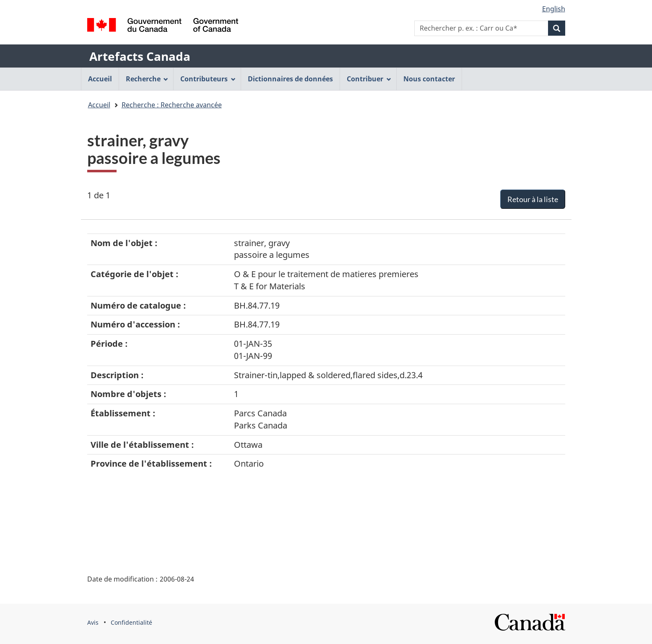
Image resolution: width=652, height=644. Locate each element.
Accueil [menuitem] (100, 79)
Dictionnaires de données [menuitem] (290, 79)
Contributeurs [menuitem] (208, 79)
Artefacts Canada (140, 56)
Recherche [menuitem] (147, 79)
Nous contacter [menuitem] (429, 79)
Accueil (99, 105)
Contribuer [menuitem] (369, 79)
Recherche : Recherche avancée (172, 105)
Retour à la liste (533, 199)
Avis (93, 622)
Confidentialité (131, 622)
